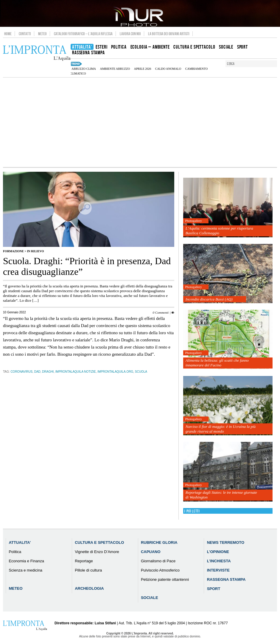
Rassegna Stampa (226, 579)
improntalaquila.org (115, 372)
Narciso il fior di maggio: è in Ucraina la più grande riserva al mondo (221, 429)
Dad (37, 372)
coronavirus (21, 372)
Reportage (84, 561)
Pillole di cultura (88, 570)
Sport (214, 589)
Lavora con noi (130, 34)
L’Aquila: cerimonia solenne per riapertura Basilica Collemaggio (219, 231)
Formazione (13, 251)
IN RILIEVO (36, 251)
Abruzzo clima (84, 69)
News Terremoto (226, 542)
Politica (15, 552)
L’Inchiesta (219, 561)
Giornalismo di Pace (158, 561)
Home (8, 34)
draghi (48, 372)
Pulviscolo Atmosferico (160, 570)
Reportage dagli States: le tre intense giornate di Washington (221, 495)
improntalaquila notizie (76, 372)
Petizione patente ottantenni (165, 579)
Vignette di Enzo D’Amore (97, 552)
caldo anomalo (168, 69)
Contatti (25, 34)
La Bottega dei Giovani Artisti (169, 34)
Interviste (218, 570)
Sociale (150, 598)
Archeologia (89, 588)
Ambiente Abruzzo (115, 69)
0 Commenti (161, 312)
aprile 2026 (143, 69)
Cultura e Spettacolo (99, 542)
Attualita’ (20, 542)
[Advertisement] (140, 122)
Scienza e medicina (25, 570)
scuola (141, 372)
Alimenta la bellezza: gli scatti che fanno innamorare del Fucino (217, 363)
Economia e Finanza (26, 561)
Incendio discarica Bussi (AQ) (209, 299)
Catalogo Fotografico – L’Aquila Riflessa (83, 34)
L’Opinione (218, 552)
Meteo (42, 34)
